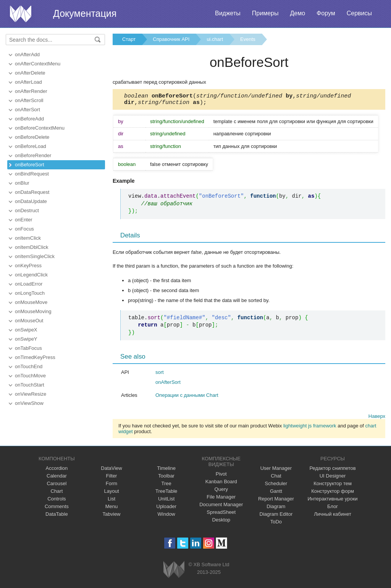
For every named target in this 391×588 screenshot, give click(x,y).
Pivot (221, 476)
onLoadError (29, 284)
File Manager (221, 499)
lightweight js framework (310, 428)
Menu (112, 509)
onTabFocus (28, 348)
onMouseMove (31, 302)
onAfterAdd (27, 54)
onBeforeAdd (29, 119)
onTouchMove (30, 376)
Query (221, 491)
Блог (333, 509)
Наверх (377, 418)
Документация (85, 13)
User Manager (276, 470)
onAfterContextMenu (38, 64)
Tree (166, 486)
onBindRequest (32, 174)
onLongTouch (30, 293)
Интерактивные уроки (333, 501)
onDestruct (27, 210)
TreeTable (166, 493)
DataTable (57, 516)
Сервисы (359, 13)
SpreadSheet (221, 514)
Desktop (221, 522)
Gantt (276, 493)
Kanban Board (221, 484)
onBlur (22, 183)
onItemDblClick (32, 247)
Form (111, 486)
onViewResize (31, 394)
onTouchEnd (29, 366)
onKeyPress (28, 266)
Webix (174, 572)
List (111, 501)
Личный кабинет (333, 516)
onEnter (24, 220)
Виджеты (228, 13)
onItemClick (28, 238)
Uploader (166, 509)
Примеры (265, 13)
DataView (111, 470)
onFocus (24, 229)
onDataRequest (32, 192)
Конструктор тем (333, 486)
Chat (276, 478)
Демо (297, 13)
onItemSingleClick (35, 256)
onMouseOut (29, 321)
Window (166, 516)
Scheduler (276, 486)
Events (248, 39)
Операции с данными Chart (187, 397)
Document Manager (221, 507)
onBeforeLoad (31, 146)
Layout (111, 493)
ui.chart (215, 39)
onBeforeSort (30, 165)
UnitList (166, 501)
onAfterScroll (29, 100)
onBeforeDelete (32, 137)
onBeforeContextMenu (40, 128)
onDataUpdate (31, 201)
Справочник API (171, 39)
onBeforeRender (33, 155)
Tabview (112, 516)
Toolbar (166, 478)
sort (160, 374)
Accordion (57, 470)
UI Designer (333, 478)
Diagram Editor (276, 516)
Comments (57, 509)
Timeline (166, 470)
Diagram (276, 509)
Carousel (57, 486)
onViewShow (29, 403)
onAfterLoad (28, 82)
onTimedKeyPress (35, 357)
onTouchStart (30, 385)
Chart (57, 493)
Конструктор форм (333, 493)
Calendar (57, 478)
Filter (112, 478)
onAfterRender (31, 91)
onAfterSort (27, 110)
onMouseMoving (33, 311)
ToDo (276, 524)
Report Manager (276, 501)
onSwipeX (26, 330)
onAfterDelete (30, 73)
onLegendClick (31, 275)
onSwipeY (26, 339)
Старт (129, 39)
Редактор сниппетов (332, 470)
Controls (57, 501)
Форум (326, 13)
